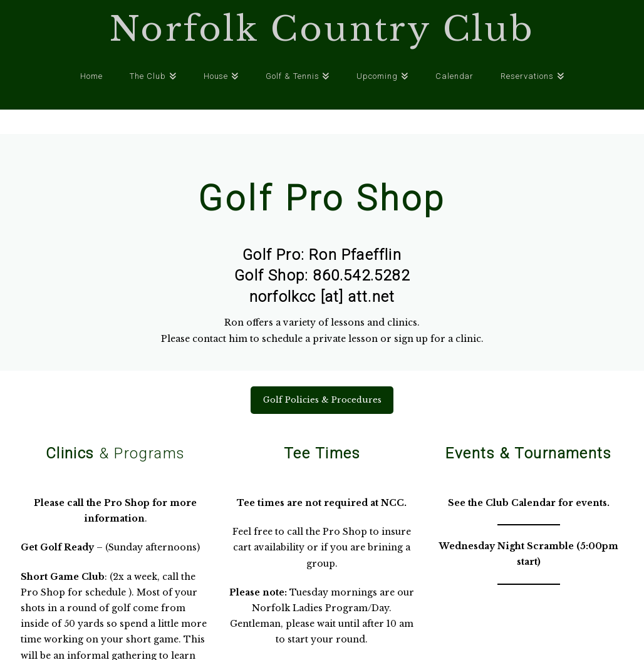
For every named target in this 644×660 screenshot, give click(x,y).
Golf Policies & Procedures (322, 400)
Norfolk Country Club (322, 29)
